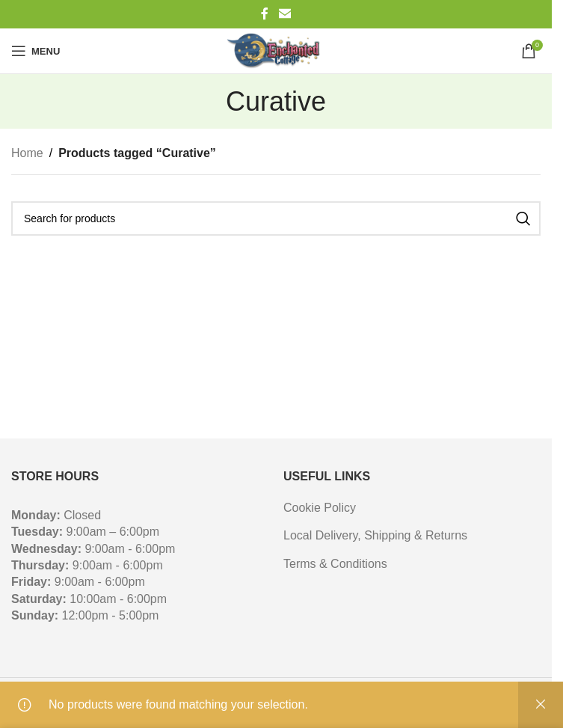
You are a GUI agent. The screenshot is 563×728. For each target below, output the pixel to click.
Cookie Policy (320, 508)
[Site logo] (276, 51)
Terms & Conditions (335, 564)
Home (27, 153)
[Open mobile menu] (36, 51)
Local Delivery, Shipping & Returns (375, 535)
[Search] (276, 218)
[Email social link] (284, 14)
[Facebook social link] (265, 14)
